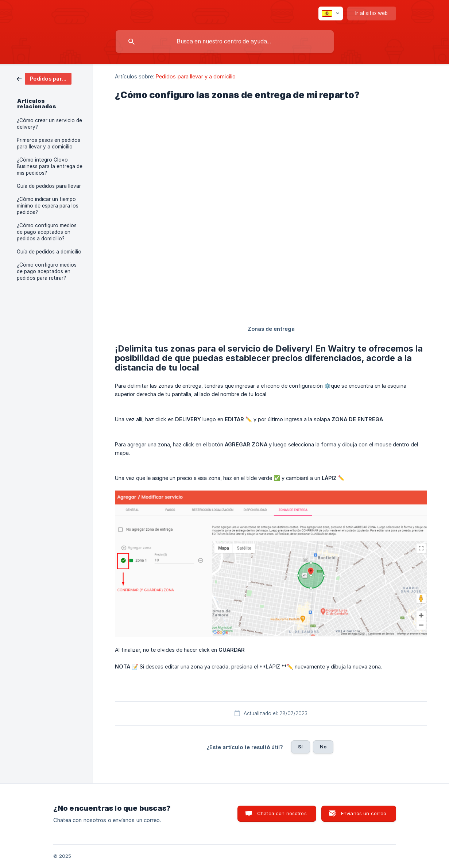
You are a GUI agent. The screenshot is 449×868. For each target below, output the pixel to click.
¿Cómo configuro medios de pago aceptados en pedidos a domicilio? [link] (47, 232)
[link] (44, 78)
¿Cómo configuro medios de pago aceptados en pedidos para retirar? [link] (47, 271)
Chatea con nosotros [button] (282, 813)
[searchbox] (225, 42)
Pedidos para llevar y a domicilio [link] (196, 76)
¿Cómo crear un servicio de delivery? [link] (49, 124)
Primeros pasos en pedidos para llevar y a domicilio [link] (49, 143)
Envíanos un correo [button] (364, 813)
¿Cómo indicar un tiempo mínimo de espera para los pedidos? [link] (48, 206)
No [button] (323, 747)
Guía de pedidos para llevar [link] (49, 186)
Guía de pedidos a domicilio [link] (49, 252)
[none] (331, 13)
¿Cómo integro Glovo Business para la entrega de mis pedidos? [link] (50, 166)
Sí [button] (300, 747)
